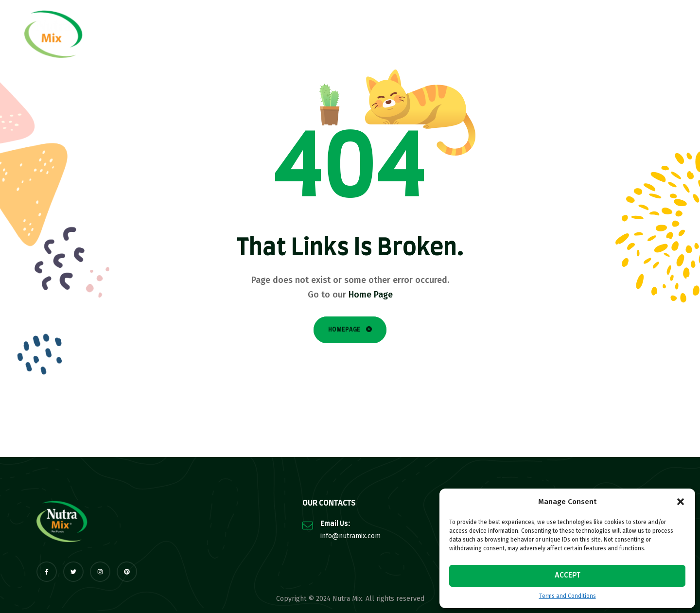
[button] (681, 502)
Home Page (371, 295)
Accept (568, 575)
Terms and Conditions (568, 596)
